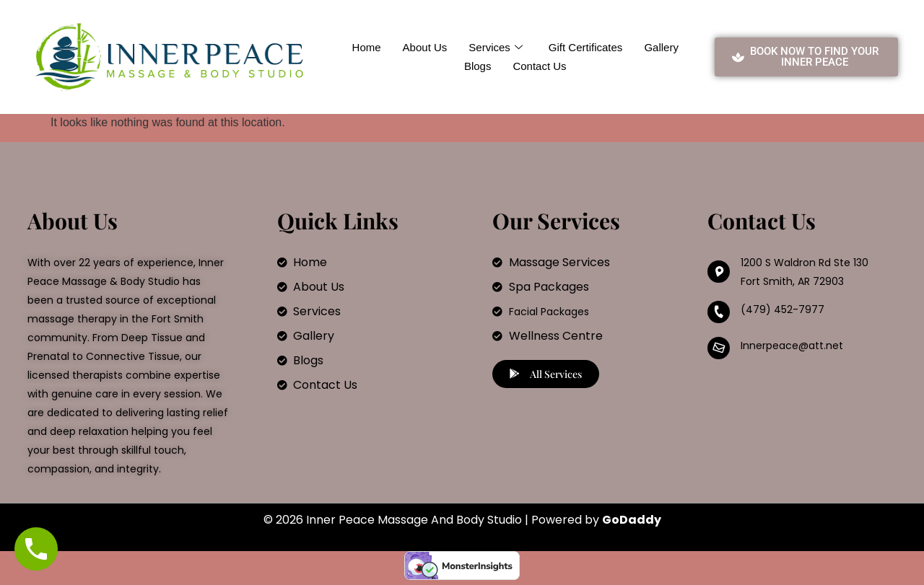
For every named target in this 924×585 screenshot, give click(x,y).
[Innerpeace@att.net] (719, 348)
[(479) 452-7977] (719, 312)
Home (367, 47)
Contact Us (539, 66)
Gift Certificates (586, 47)
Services (496, 48)
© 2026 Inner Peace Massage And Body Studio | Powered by (462, 520)
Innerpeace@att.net (792, 346)
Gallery (661, 47)
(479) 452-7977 (783, 309)
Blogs (478, 66)
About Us (425, 47)
